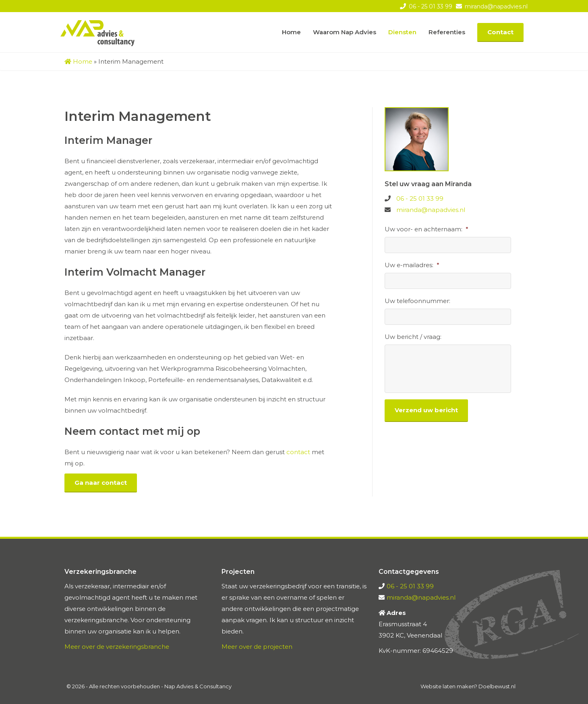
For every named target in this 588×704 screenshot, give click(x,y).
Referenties (447, 32)
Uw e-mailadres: (412, 265)
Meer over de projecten (257, 647)
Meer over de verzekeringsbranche (117, 647)
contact (298, 452)
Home (291, 32)
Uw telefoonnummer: (417, 301)
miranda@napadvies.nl (495, 6)
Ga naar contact (101, 483)
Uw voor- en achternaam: (427, 229)
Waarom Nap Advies (345, 32)
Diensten (402, 32)
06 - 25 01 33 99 (430, 6)
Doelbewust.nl (497, 686)
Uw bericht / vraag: (413, 337)
